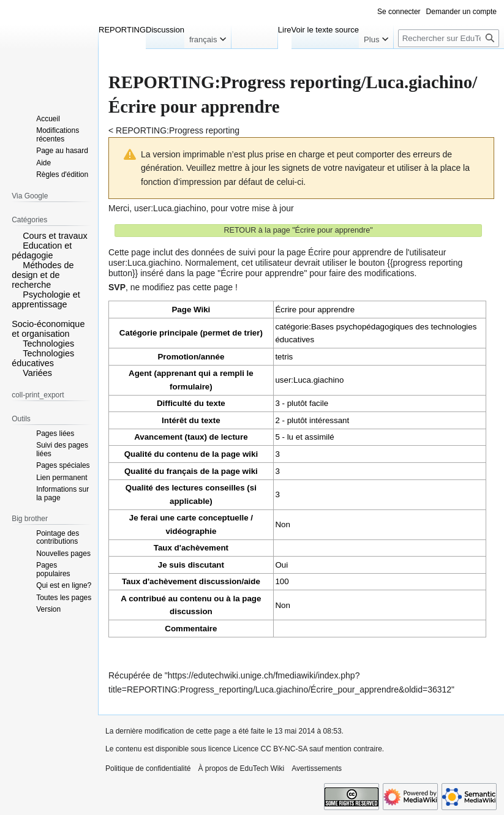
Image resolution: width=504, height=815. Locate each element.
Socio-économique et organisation (48, 329)
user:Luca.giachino (170, 208)
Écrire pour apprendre (315, 310)
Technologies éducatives (43, 358)
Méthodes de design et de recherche (43, 275)
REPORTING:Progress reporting (178, 130)
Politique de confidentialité (148, 768)
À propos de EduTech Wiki (241, 768)
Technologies (48, 344)
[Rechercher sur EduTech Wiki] (449, 38)
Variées (37, 373)
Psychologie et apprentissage (46, 299)
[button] (16, 235)
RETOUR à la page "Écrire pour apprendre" (298, 230)
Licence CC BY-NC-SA (270, 749)
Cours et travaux (55, 236)
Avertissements (317, 768)
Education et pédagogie (42, 250)
